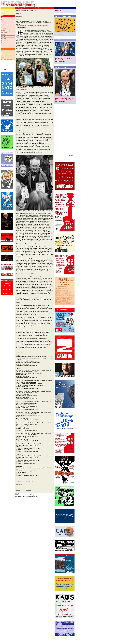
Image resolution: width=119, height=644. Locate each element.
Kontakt (3, 57)
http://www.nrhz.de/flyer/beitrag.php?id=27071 (27, 441)
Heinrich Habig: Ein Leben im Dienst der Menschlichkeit (64, 99)
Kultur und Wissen (6, 45)
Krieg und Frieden (6, 30)
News (3, 18)
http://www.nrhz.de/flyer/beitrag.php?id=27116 (27, 463)
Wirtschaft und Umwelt (7, 26)
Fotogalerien (5, 41)
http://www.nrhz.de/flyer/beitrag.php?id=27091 (27, 451)
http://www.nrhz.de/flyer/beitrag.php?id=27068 (27, 409)
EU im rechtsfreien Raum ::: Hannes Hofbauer (64, 59)
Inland (3, 22)
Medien (3, 37)
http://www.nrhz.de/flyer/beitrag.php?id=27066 (27, 388)
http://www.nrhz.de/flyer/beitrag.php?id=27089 (27, 366)
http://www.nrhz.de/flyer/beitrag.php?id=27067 (27, 399)
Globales (4, 28)
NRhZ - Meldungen (61, 11)
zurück (17, 13)
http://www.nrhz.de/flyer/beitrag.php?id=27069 (27, 420)
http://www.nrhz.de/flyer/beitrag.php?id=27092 (27, 378)
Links (3, 53)
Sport (3, 43)
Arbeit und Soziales (6, 24)
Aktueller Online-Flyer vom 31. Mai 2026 (25, 10)
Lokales (3, 20)
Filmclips (4, 39)
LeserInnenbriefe (6, 51)
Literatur (3, 47)
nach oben (29, 490)
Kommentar (4, 32)
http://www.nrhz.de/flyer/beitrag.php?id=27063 (27, 475)
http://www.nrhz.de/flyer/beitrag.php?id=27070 (27, 430)
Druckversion (19, 17)
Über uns (4, 55)
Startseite (18, 490)
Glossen (3, 34)
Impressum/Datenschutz (7, 59)
